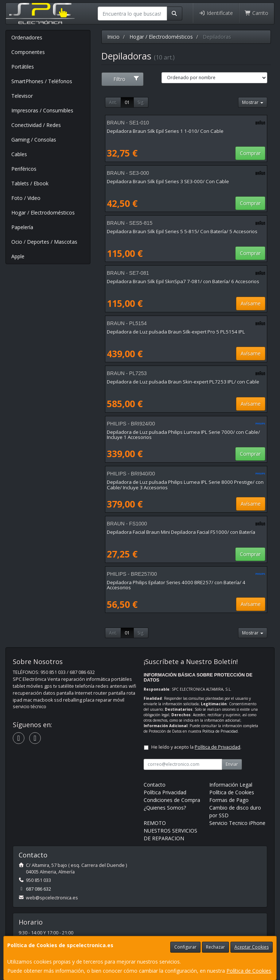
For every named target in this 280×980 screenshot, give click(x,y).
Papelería (22, 227)
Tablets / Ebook (30, 183)
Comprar (250, 153)
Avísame (251, 303)
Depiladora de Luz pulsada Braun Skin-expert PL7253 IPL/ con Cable (183, 382)
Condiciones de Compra (172, 800)
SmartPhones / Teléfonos (42, 81)
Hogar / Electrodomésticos (43, 213)
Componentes (28, 52)
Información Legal (231, 785)
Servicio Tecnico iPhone (237, 823)
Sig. (141, 102)
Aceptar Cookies (252, 947)
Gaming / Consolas (34, 140)
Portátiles (23, 67)
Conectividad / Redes (36, 125)
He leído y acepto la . (196, 747)
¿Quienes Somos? (165, 808)
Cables (19, 154)
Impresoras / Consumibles (42, 110)
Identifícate (216, 13)
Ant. (113, 102)
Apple (18, 256)
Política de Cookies (249, 971)
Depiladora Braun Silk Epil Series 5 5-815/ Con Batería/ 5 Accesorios (182, 231)
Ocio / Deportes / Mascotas (44, 242)
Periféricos (24, 169)
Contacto (155, 785)
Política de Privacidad (220, 731)
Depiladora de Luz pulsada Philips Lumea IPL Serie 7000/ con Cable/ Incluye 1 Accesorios (183, 435)
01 (127, 102)
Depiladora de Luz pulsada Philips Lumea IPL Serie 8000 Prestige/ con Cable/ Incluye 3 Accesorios (185, 485)
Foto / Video (26, 198)
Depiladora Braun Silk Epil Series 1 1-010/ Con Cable (165, 131)
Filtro (127, 79)
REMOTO (155, 823)
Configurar (185, 947)
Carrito (257, 13)
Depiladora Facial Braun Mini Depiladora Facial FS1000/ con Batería (181, 532)
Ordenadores (27, 37)
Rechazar (215, 947)
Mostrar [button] (253, 102)
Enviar (232, 764)
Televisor (22, 96)
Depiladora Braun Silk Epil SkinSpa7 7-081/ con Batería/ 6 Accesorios (183, 281)
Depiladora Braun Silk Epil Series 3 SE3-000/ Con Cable (168, 181)
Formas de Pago (229, 800)
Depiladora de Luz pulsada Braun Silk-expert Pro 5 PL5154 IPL (176, 332)
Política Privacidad (165, 792)
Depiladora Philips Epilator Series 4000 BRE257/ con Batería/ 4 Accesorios (176, 585)
